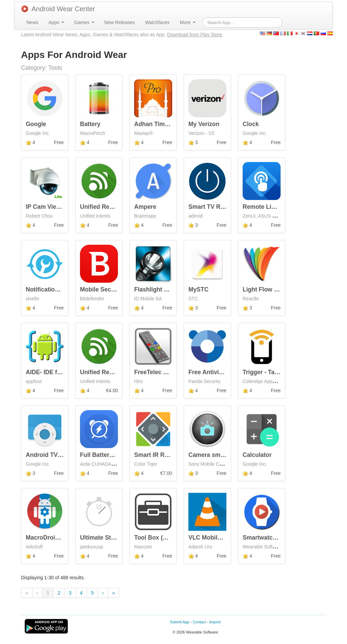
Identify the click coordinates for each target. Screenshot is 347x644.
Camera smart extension (223, 455)
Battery (90, 124)
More (188, 22)
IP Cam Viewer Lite (52, 207)
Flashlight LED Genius (166, 289)
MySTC (198, 289)
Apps (56, 22)
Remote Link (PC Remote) (279, 207)
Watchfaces (157, 22)
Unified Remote (102, 207)
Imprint (215, 622)
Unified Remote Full (108, 372)
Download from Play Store (195, 35)
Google (36, 124)
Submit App (180, 622)
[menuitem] (32, 22)
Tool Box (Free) (156, 538)
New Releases (120, 22)
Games (84, 22)
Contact (199, 622)
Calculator (257, 455)
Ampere (145, 207)
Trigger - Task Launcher (276, 372)
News (32, 22)
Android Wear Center (58, 9)
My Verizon (204, 124)
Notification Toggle (52, 289)
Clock (251, 124)
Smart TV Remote (213, 207)
